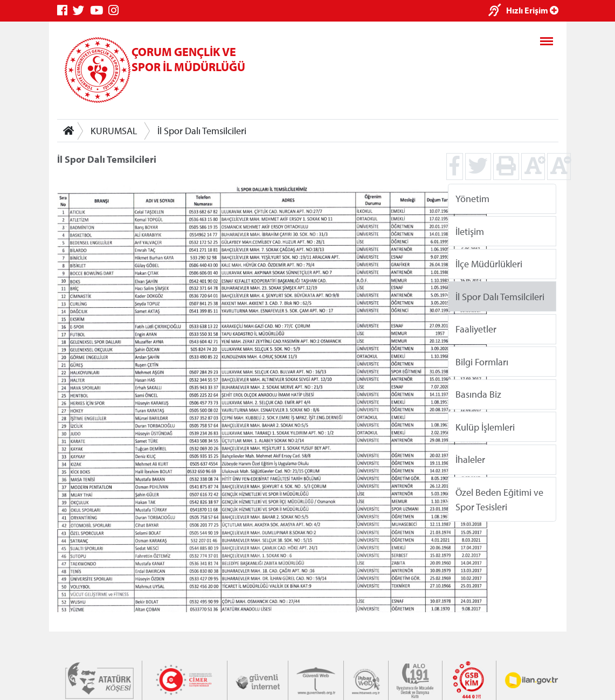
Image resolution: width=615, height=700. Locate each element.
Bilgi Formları (482, 361)
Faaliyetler (476, 329)
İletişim (470, 231)
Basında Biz (478, 394)
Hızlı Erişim (532, 10)
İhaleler (470, 459)
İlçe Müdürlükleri (489, 264)
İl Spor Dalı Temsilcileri (202, 131)
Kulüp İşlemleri (485, 427)
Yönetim (472, 199)
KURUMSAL (114, 131)
